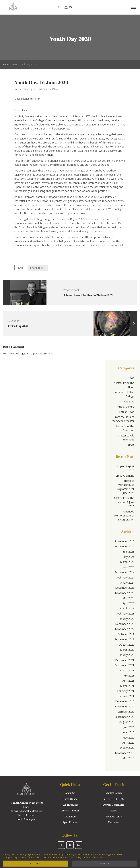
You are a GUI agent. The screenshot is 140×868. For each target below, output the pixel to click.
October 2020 (126, 712)
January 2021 (127, 696)
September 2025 (124, 546)
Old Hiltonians (70, 805)
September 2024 (124, 572)
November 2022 (125, 629)
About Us (70, 793)
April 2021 (128, 681)
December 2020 (125, 701)
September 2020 (124, 717)
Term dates (70, 817)
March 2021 (127, 686)
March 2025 (127, 562)
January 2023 (127, 619)
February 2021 (126, 691)
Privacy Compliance (114, 805)
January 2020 (127, 748)
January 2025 (127, 567)
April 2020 (128, 743)
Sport (131, 445)
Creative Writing (125, 476)
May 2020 (128, 738)
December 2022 (125, 624)
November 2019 (125, 753)
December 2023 (125, 588)
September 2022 (124, 639)
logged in (24, 353)
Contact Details (114, 793)
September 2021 (124, 665)
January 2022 (127, 655)
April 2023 (128, 603)
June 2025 (128, 552)
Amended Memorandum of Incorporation (124, 516)
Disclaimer (114, 822)
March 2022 (127, 650)
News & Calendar (70, 811)
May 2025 (128, 557)
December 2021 (125, 660)
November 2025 (125, 541)
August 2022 (127, 645)
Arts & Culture (126, 407)
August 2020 (127, 722)
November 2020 (125, 706)
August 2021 (127, 670)
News (14, 64)
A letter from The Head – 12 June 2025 (124, 502)
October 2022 (126, 634)
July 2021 (129, 676)
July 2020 (129, 727)
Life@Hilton (70, 799)
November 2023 (125, 593)
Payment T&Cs (114, 817)
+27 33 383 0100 (114, 799)
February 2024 (126, 577)
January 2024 (127, 583)
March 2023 (127, 608)
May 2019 (128, 758)
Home (6, 64)
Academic (128, 401)
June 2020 (128, 732)
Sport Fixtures (70, 822)
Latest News (127, 412)
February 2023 (126, 613)
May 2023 (128, 598)
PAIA (114, 811)
